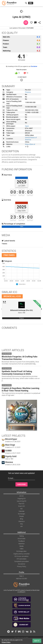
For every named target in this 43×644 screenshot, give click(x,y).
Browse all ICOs (12, 296)
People (21, 516)
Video (22, 549)
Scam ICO (21, 506)
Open (27, 126)
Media (21, 546)
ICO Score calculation (21, 556)
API (21, 526)
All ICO (21, 496)
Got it (37, 641)
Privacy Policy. (6, 642)
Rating (22, 536)
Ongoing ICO (22, 499)
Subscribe (21, 484)
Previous (1, 309)
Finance (28, 92)
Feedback (21, 541)
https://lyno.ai (30, 144)
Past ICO (21, 504)
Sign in (22, 576)
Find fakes (9, 255)
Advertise (21, 544)
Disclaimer (34, 66)
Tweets (4, 244)
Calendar (22, 511)
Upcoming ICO (22, 501)
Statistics (22, 521)
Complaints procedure (21, 561)
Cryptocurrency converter (21, 554)
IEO (21, 509)
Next (42, 309)
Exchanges (22, 514)
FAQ (21, 524)
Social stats (21, 539)
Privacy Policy (22, 566)
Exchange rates (21, 551)
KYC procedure (22, 559)
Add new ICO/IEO (22, 579)
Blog (21, 519)
